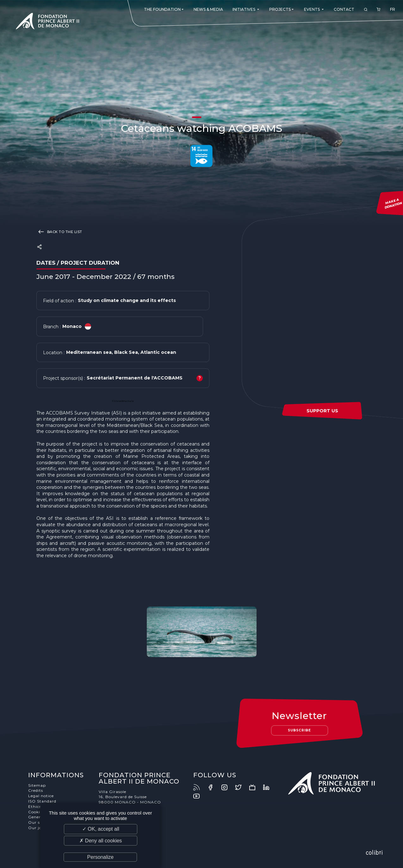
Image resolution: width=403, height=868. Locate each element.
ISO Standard (42, 801)
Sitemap (37, 785)
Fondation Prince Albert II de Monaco (47, 22)
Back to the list (59, 231)
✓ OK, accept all (101, 829)
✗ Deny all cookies (101, 841)
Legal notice (41, 796)
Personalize (101, 857)
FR (393, 9)
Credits (36, 790)
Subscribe (299, 730)
